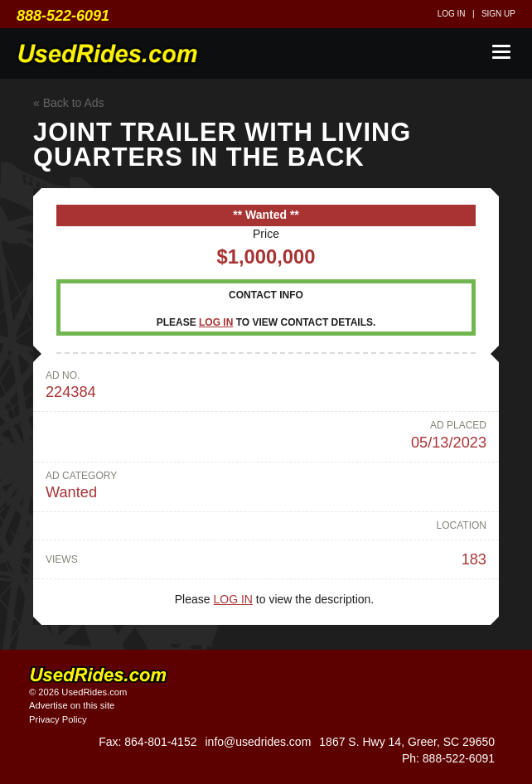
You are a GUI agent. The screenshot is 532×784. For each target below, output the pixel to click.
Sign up (498, 14)
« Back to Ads (69, 103)
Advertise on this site (72, 705)
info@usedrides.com (258, 742)
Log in (452, 14)
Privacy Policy (58, 719)
